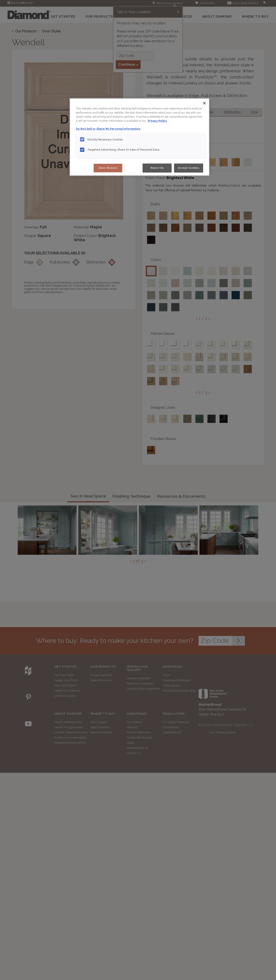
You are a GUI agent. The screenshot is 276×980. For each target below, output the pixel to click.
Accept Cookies (189, 168)
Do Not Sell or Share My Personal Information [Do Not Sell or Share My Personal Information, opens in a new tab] (108, 129)
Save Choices (108, 168)
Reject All (157, 168)
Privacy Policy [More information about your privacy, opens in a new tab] (157, 121)
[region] (140, 137)
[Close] (204, 103)
